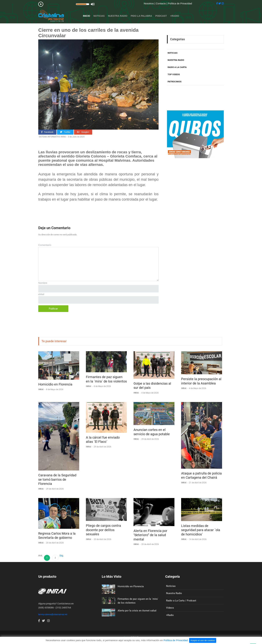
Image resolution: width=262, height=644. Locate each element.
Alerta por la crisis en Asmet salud (137, 611)
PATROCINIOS (175, 82)
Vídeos (170, 608)
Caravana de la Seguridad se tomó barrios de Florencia (57, 479)
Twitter (65, 132)
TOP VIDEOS (174, 74)
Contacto (161, 3)
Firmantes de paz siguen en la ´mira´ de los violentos (106, 379)
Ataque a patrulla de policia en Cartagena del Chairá (201, 475)
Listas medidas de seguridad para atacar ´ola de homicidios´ (201, 530)
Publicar (53, 309)
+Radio (175, 16)
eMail (41, 294)
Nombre (43, 283)
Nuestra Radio (118, 16)
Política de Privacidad (180, 3)
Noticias (99, 16)
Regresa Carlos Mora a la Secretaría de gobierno (57, 536)
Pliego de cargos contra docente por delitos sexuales (103, 530)
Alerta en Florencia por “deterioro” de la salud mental (150, 535)
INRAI (41, 389)
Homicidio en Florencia (55, 384)
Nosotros (149, 3)
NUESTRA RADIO (176, 60)
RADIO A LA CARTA (177, 67)
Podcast (161, 16)
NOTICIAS (173, 53)
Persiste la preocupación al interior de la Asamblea (201, 381)
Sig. (62, 555)
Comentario (45, 245)
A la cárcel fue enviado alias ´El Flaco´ (103, 440)
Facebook (47, 132)
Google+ (83, 132)
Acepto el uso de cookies (203, 640)
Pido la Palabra (141, 16)
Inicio (86, 16)
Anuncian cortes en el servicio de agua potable (152, 432)
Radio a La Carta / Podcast (181, 601)
